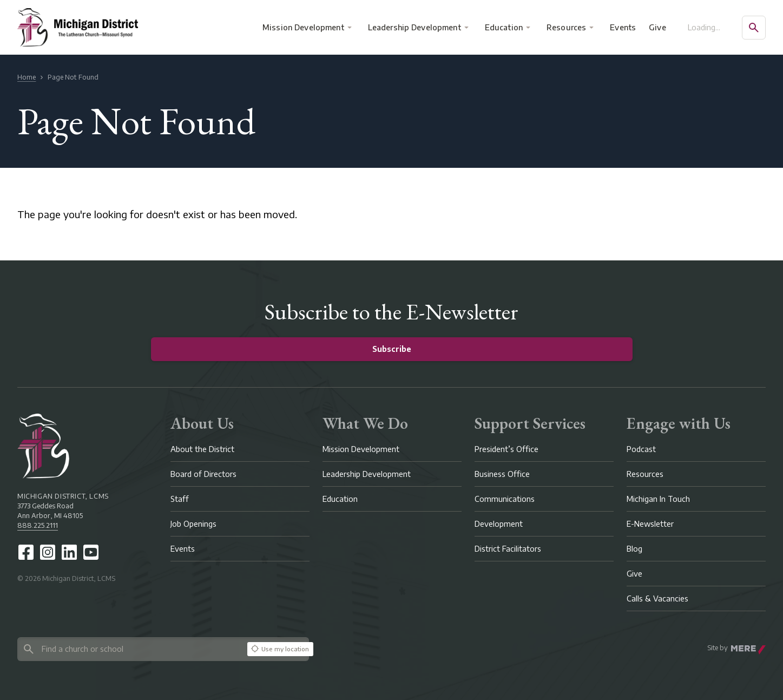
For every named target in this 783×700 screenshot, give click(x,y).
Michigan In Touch (658, 499)
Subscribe (392, 349)
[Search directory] (130, 649)
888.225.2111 (38, 525)
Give (657, 27)
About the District (202, 449)
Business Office (502, 474)
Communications (505, 499)
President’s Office (506, 449)
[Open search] (754, 28)
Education (504, 27)
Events (623, 27)
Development (499, 524)
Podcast (641, 449)
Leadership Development (414, 27)
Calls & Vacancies (657, 598)
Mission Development (303, 27)
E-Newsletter (650, 524)
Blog (634, 549)
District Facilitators (508, 549)
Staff (180, 499)
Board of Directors (203, 474)
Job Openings (193, 524)
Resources (566, 27)
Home (27, 77)
